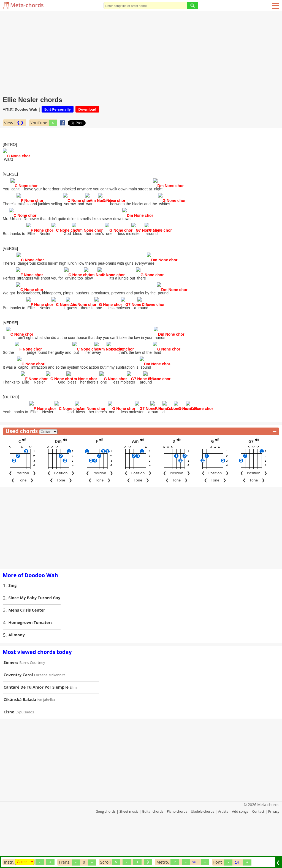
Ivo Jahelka (46, 734)
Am (135, 475)
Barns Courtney (32, 697)
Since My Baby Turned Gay (35, 632)
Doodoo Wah (26, 109)
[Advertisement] (141, 52)
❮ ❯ (20, 123)
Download (87, 109)
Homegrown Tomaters (31, 657)
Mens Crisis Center (27, 644)
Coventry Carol (18, 709)
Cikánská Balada (20, 734)
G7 (251, 475)
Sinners (11, 696)
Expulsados (25, 746)
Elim (73, 721)
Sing (13, 619)
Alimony (17, 669)
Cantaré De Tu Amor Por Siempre (36, 721)
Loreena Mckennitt (50, 709)
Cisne (9, 746)
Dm (58, 475)
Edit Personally (58, 109)
